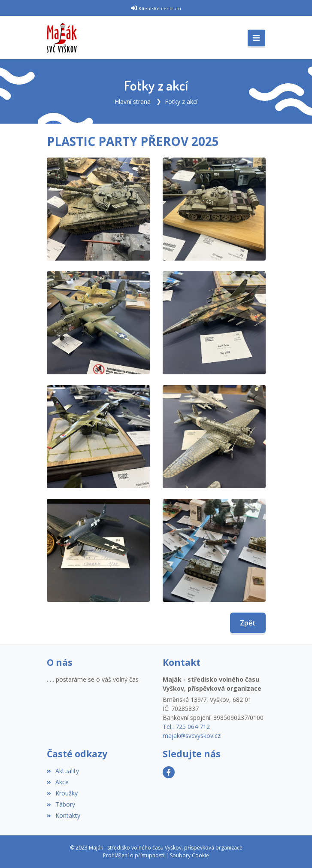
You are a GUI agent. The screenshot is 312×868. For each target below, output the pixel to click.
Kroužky (62, 793)
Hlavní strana (133, 102)
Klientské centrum (160, 8)
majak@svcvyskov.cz (192, 736)
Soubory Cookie (189, 855)
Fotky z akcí (181, 102)
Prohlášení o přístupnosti (134, 855)
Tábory (61, 804)
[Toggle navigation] (256, 38)
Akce (58, 782)
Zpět (248, 623)
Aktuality (63, 771)
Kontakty (64, 815)
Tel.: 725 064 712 (186, 727)
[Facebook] (169, 772)
